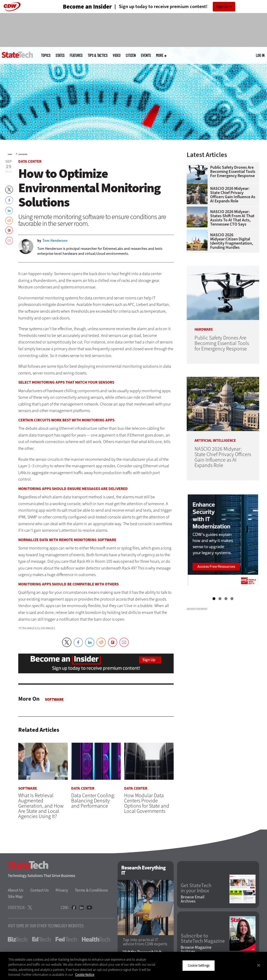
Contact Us (40, 890)
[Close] (259, 965)
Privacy (62, 890)
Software (54, 699)
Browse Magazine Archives (196, 949)
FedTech (66, 940)
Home (10, 154)
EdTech (41, 940)
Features (76, 55)
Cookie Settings (199, 966)
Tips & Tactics (98, 55)
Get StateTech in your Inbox (196, 888)
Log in (260, 55)
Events (146, 55)
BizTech (18, 940)
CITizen (131, 55)
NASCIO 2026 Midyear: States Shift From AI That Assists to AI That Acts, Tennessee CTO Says (232, 218)
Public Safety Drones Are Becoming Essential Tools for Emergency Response (233, 172)
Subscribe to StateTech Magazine (203, 939)
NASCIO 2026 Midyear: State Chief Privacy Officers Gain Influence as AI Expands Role (233, 195)
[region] (133, 966)
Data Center (23, 154)
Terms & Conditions (92, 890)
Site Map (15, 897)
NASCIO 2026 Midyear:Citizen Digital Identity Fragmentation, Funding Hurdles (232, 241)
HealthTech (96, 940)
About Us (16, 890)
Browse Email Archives (193, 899)
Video (117, 55)
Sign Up (222, 7)
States (60, 55)
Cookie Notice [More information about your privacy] (85, 975)
